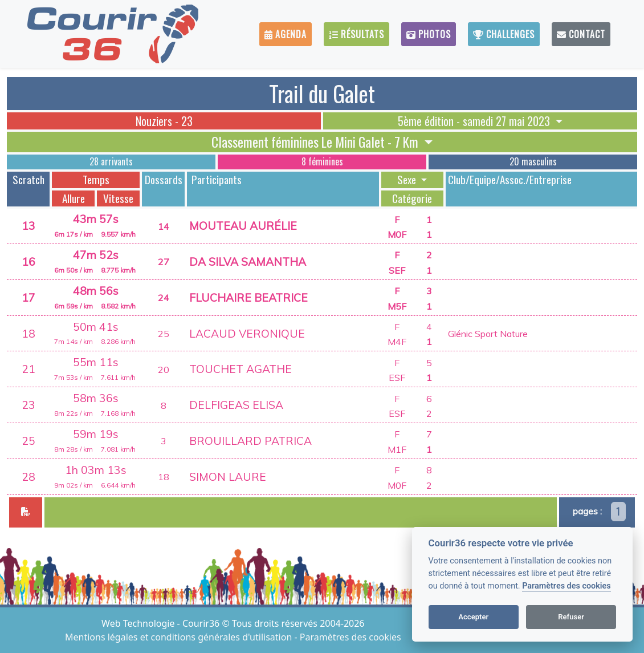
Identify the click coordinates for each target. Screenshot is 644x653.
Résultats (356, 34)
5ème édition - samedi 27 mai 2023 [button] (475, 121)
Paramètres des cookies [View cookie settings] (350, 637)
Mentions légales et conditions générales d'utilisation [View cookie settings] (180, 637)
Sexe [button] (408, 180)
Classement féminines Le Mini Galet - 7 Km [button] (316, 142)
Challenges (504, 34)
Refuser (571, 617)
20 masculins (533, 161)
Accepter (473, 617)
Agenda (286, 34)
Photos (429, 34)
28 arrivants (111, 161)
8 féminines (322, 161)
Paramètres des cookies (566, 586)
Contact (581, 34)
